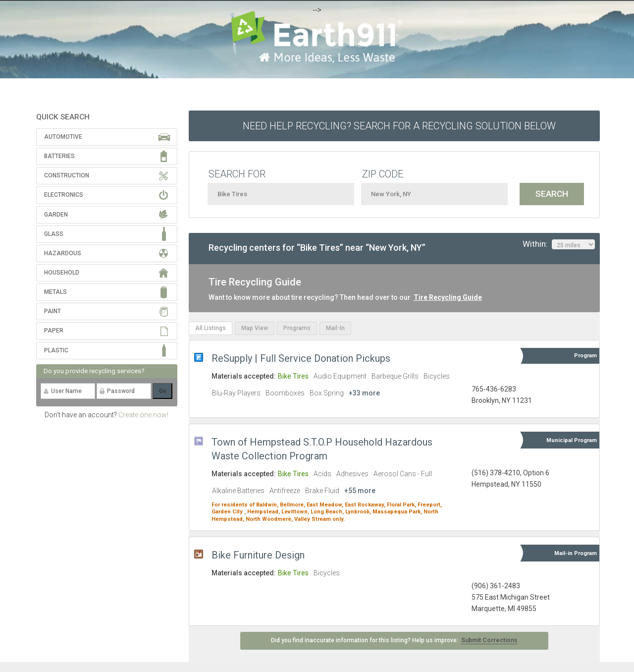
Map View (255, 328)
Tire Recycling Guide (448, 297)
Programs (297, 328)
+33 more (364, 393)
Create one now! (143, 415)
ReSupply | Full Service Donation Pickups (301, 358)
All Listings (211, 328)
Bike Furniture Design (258, 555)
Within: (559, 244)
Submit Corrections (489, 640)
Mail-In (335, 328)
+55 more (360, 491)
